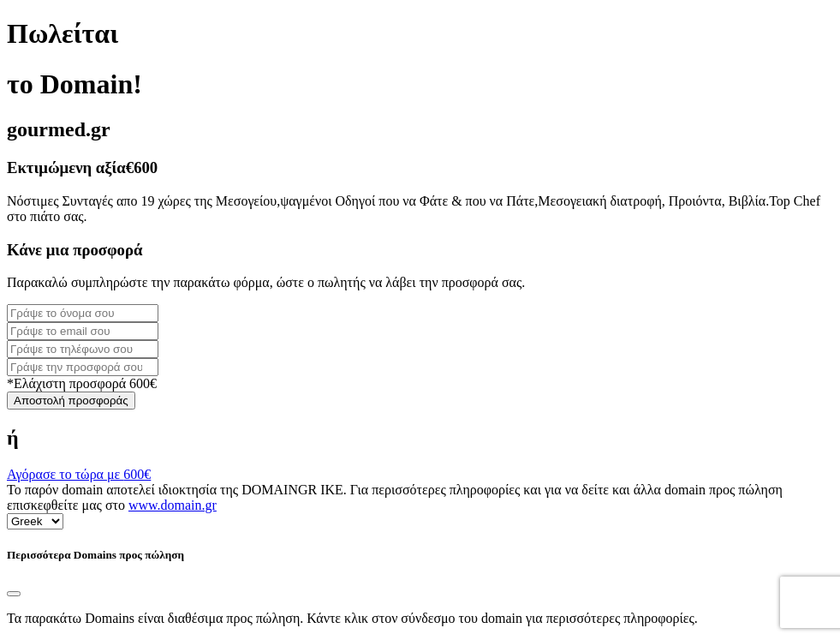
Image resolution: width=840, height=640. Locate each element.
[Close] (14, 594)
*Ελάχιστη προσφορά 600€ (82, 383)
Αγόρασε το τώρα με (79, 474)
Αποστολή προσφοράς (71, 401)
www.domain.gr (173, 505)
